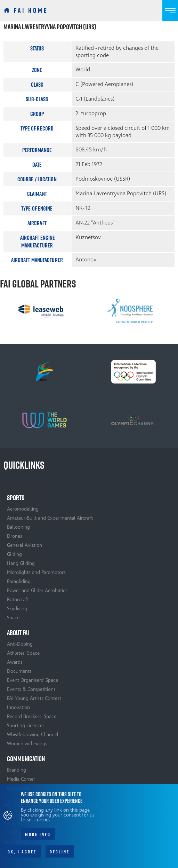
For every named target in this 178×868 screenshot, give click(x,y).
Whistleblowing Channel (33, 735)
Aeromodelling (23, 509)
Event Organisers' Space (33, 680)
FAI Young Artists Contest (34, 698)
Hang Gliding (21, 563)
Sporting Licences (26, 725)
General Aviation (25, 545)
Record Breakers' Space (32, 716)
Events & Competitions (31, 689)
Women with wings (27, 744)
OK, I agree (22, 857)
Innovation (18, 707)
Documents (19, 671)
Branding (17, 770)
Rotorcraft (18, 599)
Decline (60, 857)
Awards (15, 662)
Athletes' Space (23, 653)
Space (13, 618)
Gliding (14, 554)
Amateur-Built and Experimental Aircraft (50, 518)
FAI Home (31, 10)
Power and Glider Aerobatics (37, 590)
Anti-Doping (20, 644)
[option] (41, 311)
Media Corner (21, 779)
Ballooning (18, 527)
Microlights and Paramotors (36, 572)
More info (38, 839)
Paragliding (19, 581)
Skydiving (17, 609)
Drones (15, 536)
